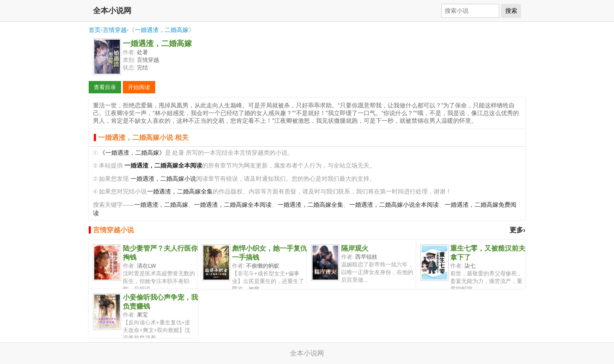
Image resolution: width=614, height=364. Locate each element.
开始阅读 (139, 87)
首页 (95, 30)
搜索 (511, 11)
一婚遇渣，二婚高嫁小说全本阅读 (394, 205)
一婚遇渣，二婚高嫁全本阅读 (233, 205)
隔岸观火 (355, 248)
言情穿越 (115, 30)
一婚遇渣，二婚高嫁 (162, 30)
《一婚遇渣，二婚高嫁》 (132, 153)
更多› (517, 230)
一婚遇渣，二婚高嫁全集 (180, 192)
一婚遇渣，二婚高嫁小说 (163, 179)
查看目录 (105, 87)
